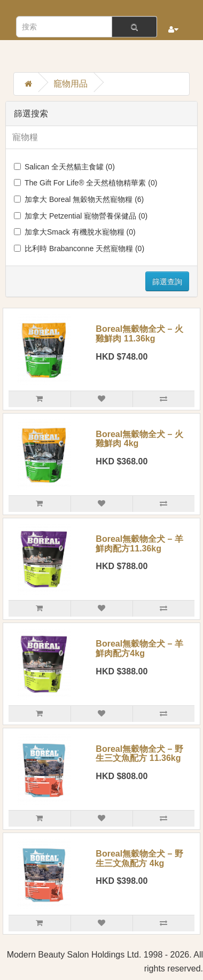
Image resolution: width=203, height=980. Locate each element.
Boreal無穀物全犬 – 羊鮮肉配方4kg (139, 648)
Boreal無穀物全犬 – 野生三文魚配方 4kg (139, 858)
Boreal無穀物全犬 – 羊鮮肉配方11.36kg (139, 544)
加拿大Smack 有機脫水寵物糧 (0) (75, 232)
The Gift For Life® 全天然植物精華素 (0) (85, 183)
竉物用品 (71, 84)
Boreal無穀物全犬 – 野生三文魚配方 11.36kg (139, 754)
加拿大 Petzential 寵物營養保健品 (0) (81, 216)
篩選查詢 (167, 282)
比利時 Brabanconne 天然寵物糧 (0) (79, 248)
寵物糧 (25, 137)
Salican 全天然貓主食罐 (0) (64, 167)
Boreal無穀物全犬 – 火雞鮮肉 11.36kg (139, 334)
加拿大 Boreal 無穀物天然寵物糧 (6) (79, 199)
